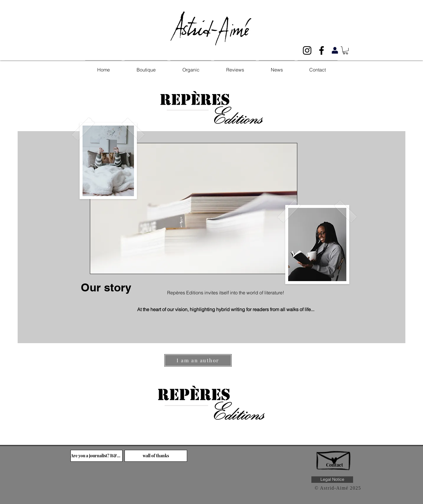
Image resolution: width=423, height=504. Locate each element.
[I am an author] (198, 360)
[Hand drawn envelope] (334, 457)
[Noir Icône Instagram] (307, 50)
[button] (345, 50)
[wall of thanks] (156, 456)
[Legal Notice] (332, 480)
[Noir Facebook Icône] (322, 50)
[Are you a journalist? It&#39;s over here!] (96, 456)
